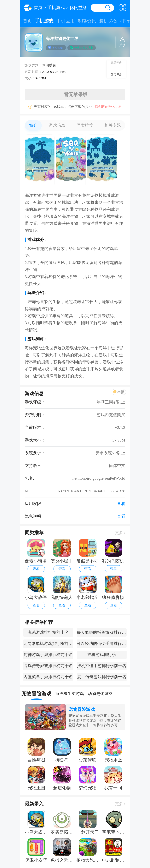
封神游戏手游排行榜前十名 (48, 655)
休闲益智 (78, 8)
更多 (120, 533)
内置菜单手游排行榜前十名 (48, 677)
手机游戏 (56, 8)
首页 (38, 8)
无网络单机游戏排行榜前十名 (48, 644)
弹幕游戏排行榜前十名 (48, 632)
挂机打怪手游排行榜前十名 (102, 666)
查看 (36, 569)
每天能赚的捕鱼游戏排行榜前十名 (102, 632)
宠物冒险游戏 (82, 709)
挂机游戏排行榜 (102, 655)
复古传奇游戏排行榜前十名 (102, 677)
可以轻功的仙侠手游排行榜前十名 (102, 644)
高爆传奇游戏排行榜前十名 (48, 666)
